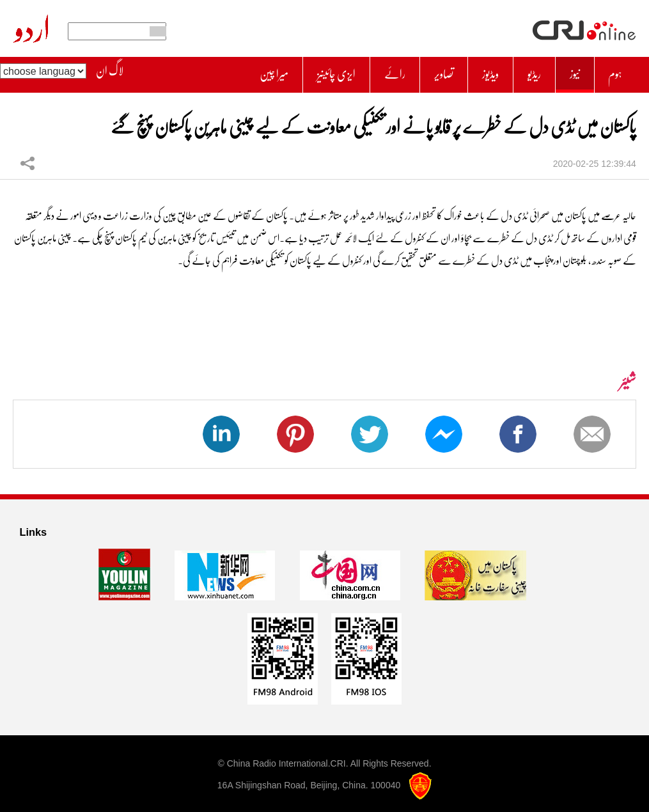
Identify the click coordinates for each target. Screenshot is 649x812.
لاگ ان (110, 71)
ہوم (614, 71)
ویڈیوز (480, 71)
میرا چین (241, 71)
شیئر (27, 156)
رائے (375, 71)
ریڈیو (528, 71)
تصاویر (428, 71)
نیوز (571, 71)
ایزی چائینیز (310, 71)
